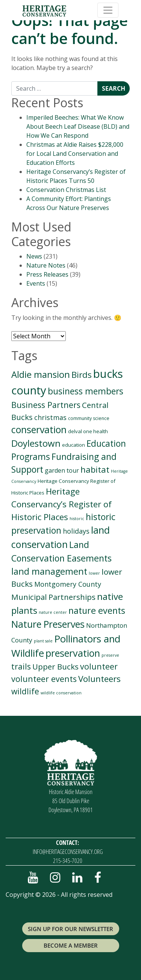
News (34, 256)
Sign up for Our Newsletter (70, 929)
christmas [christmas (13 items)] (50, 417)
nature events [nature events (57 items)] (97, 610)
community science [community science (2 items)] (89, 418)
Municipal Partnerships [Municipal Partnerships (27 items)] (53, 597)
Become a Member (71, 945)
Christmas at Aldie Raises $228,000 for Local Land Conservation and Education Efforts (75, 154)
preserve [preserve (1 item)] (110, 655)
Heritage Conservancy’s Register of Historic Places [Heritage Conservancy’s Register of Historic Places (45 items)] (61, 504)
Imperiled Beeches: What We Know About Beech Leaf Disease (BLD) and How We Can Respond (78, 126)
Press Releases (47, 274)
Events (36, 283)
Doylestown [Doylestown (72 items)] (36, 443)
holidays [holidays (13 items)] (76, 531)
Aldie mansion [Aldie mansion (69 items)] (41, 374)
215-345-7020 (68, 861)
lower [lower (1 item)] (94, 573)
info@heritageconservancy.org (68, 852)
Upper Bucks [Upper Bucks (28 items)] (55, 667)
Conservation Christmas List (66, 190)
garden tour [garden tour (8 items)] (62, 470)
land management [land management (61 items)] (49, 571)
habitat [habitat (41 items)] (95, 469)
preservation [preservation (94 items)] (73, 653)
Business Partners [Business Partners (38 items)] (46, 405)
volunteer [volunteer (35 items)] (99, 666)
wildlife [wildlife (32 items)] (25, 691)
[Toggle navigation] (108, 10)
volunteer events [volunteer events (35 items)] (44, 679)
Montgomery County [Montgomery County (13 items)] (68, 584)
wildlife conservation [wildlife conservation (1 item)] (61, 693)
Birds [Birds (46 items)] (82, 375)
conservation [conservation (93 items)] (39, 429)
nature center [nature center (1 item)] (53, 612)
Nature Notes (46, 265)
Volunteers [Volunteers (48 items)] (99, 679)
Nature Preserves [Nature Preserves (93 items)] (48, 624)
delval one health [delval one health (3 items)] (88, 431)
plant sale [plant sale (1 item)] (43, 641)
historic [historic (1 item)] (77, 519)
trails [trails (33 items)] (21, 666)
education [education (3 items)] (74, 445)
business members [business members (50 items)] (86, 391)
